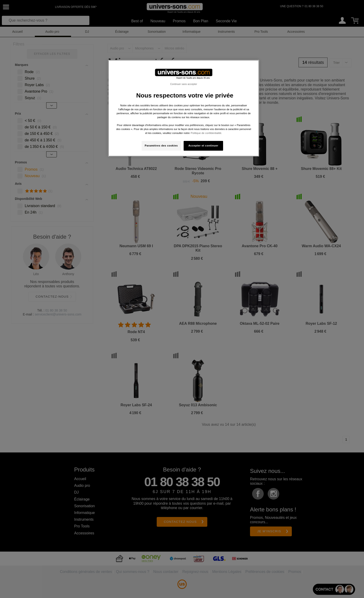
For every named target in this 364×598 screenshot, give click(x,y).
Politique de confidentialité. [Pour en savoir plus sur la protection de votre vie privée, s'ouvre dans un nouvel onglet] (206, 133)
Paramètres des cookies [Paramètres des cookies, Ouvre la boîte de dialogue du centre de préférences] (161, 146)
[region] (184, 108)
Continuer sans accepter (184, 84)
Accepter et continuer (203, 146)
